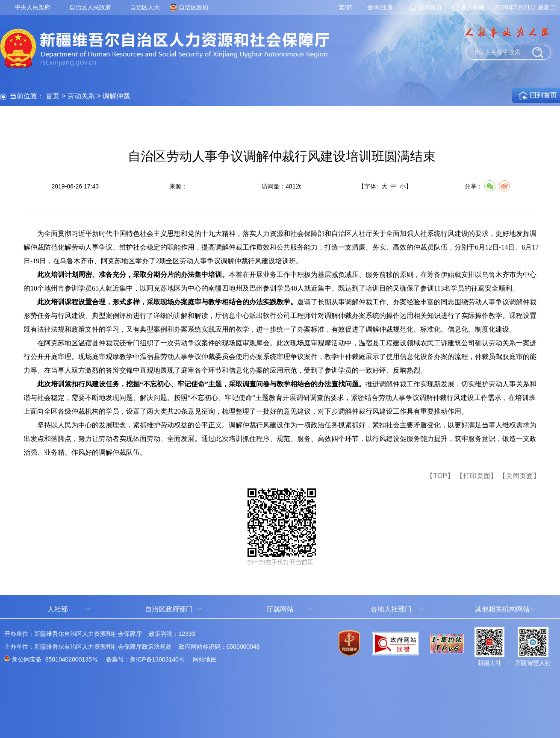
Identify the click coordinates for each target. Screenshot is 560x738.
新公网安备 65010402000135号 (55, 659)
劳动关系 (81, 96)
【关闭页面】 (519, 476)
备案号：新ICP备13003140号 (145, 659)
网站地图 (205, 659)
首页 (53, 96)
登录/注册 (380, 7)
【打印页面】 (477, 476)
